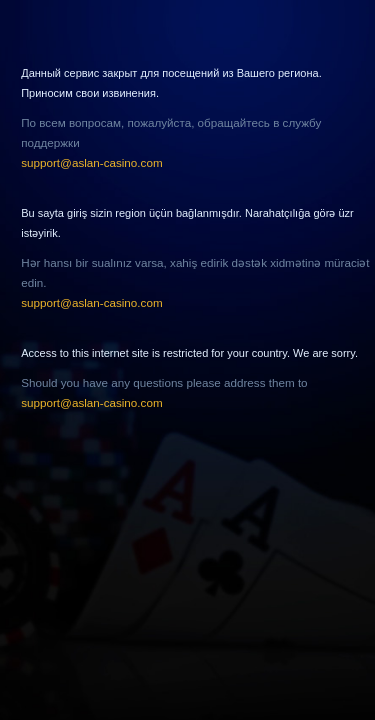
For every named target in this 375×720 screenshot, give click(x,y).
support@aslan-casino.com (91, 162)
